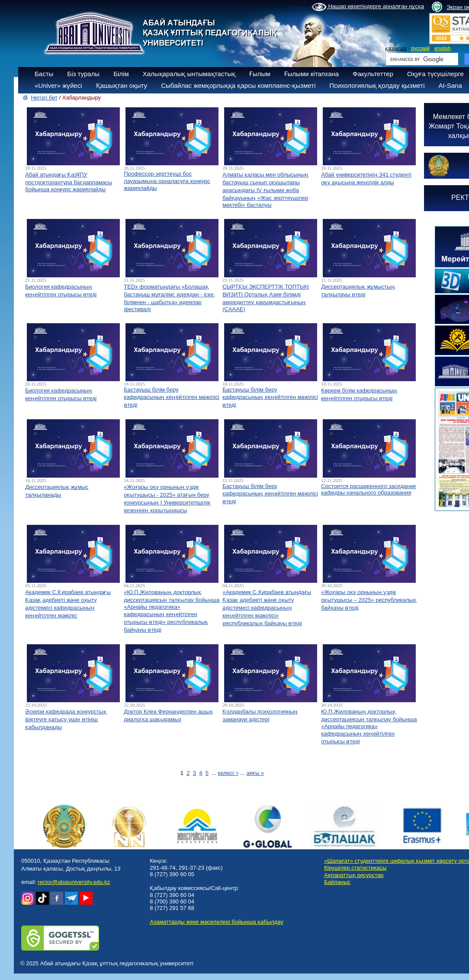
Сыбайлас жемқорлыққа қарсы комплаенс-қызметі (238, 85)
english (443, 48)
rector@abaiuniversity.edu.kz (74, 882)
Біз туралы (83, 74)
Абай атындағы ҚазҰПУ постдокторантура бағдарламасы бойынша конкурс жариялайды (69, 182)
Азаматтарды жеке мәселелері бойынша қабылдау (216, 922)
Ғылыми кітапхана (312, 74)
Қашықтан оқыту (122, 85)
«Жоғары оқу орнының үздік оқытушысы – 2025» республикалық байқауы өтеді (369, 600)
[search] (421, 59)
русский (420, 48)
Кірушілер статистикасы (355, 868)
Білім (121, 74)
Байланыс (337, 882)
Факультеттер (373, 74)
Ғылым (260, 74)
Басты (44, 74)
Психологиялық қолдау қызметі (377, 85)
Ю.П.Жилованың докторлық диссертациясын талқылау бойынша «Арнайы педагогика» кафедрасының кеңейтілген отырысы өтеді (369, 726)
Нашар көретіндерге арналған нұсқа (368, 7)
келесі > (228, 773)
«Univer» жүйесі (58, 85)
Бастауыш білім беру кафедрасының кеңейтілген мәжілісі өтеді (172, 397)
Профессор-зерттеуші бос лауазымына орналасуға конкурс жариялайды (167, 181)
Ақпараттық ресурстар (354, 875)
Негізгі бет (44, 98)
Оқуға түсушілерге (435, 74)
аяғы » (255, 773)
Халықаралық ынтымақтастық (189, 74)
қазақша (396, 48)
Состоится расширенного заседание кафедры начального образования (369, 489)
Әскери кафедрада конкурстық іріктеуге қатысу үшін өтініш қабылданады (66, 719)
